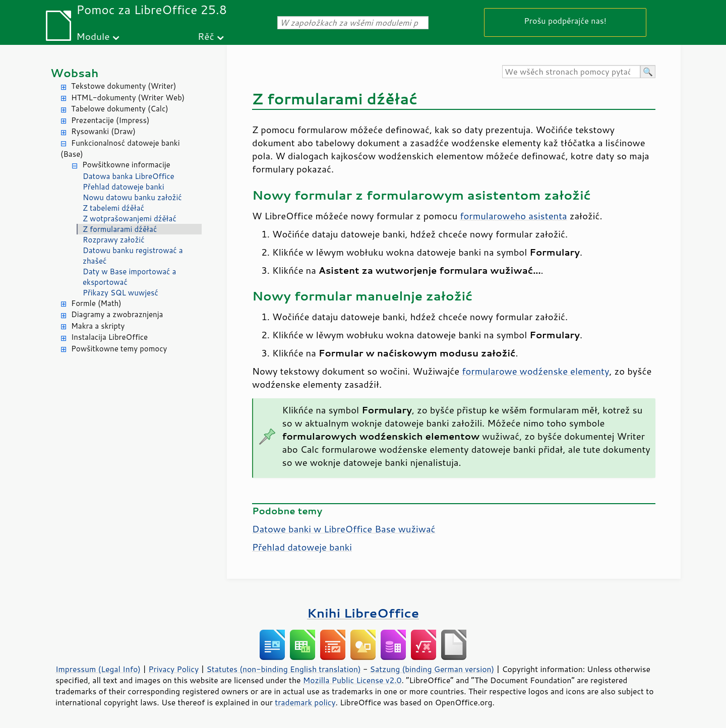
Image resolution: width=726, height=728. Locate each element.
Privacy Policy (173, 669)
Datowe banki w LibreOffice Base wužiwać (344, 529)
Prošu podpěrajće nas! (565, 20)
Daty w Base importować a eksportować (129, 277)
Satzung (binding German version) (432, 669)
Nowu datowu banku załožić (132, 197)
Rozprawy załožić (114, 240)
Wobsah (74, 73)
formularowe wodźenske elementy (535, 371)
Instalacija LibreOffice (109, 337)
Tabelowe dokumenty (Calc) (120, 109)
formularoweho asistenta (513, 216)
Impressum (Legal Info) (98, 669)
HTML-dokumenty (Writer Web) (128, 98)
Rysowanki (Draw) (103, 131)
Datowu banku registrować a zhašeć (133, 256)
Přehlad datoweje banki (124, 187)
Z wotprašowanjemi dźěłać (130, 219)
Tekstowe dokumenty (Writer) (124, 86)
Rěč (206, 36)
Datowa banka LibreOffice (129, 176)
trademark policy (305, 702)
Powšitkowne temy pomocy (119, 349)
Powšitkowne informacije (126, 165)
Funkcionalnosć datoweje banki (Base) (120, 149)
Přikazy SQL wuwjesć (120, 293)
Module (93, 36)
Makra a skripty (98, 326)
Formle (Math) (96, 303)
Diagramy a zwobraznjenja (117, 314)
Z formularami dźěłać (120, 229)
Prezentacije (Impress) (110, 120)
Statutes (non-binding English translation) (283, 669)
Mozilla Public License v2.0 (352, 680)
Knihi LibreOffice (363, 613)
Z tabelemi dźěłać (113, 208)
